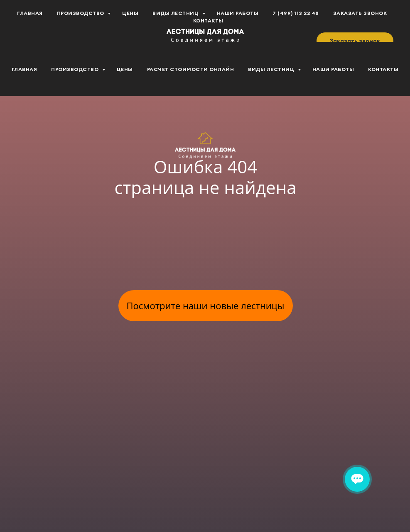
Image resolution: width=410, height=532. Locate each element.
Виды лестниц (272, 69)
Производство (76, 69)
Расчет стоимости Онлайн (191, 69)
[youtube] (43, 21)
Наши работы (333, 69)
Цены (125, 69)
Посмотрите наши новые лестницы (206, 305)
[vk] (25, 21)
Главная (25, 69)
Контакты (383, 69)
